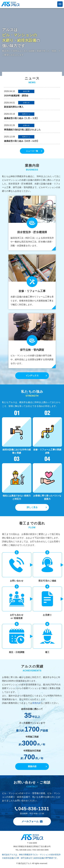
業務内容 (37, 703)
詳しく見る (32, 507)
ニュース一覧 (32, 151)
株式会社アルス (10, 4)
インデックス (32, 376)
